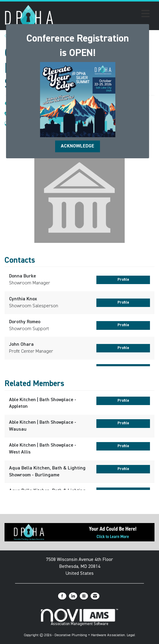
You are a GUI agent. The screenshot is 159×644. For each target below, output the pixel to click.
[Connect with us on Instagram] (84, 596)
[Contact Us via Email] (95, 596)
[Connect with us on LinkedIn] (73, 596)
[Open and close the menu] (103, 15)
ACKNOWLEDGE (78, 146)
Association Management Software (80, 617)
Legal (131, 635)
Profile (123, 280)
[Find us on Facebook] (62, 596)
